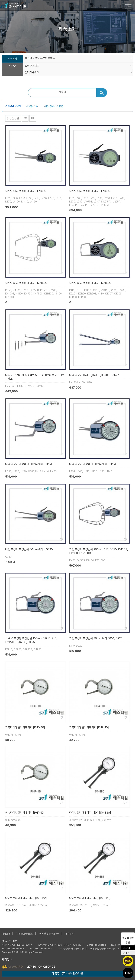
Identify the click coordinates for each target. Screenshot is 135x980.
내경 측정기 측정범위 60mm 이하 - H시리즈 (30, 464)
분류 (11, 66)
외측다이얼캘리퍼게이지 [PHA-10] (89, 727)
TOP (128, 973)
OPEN (126, 953)
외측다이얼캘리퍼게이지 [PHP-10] (25, 813)
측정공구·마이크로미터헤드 (40, 58)
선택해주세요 (32, 72)
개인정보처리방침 (25, 934)
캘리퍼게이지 (32, 66)
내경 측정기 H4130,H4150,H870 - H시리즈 (95, 375)
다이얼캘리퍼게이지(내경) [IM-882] (26, 898)
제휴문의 (69, 934)
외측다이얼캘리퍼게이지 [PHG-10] (25, 727)
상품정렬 (13, 118)
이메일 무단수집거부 (49, 934)
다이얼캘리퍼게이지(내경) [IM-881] (90, 898)
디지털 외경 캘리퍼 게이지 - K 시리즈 (26, 283)
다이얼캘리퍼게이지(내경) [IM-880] (90, 813)
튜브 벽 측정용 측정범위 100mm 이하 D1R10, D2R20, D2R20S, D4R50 (31, 640)
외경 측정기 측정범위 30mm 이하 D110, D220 (96, 638)
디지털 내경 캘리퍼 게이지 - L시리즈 (26, 191)
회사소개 (6, 934)
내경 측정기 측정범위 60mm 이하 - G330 (29, 549)
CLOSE (127, 948)
